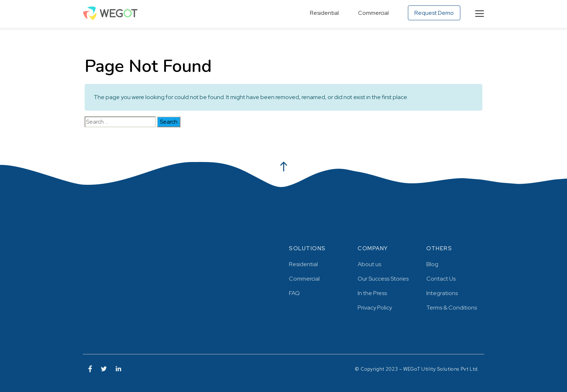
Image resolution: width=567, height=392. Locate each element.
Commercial (373, 13)
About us (369, 264)
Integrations (442, 293)
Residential (324, 13)
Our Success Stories (383, 279)
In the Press (372, 293)
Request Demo (434, 13)
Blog (432, 264)
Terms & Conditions (452, 308)
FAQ (294, 293)
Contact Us (441, 279)
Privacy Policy (375, 308)
